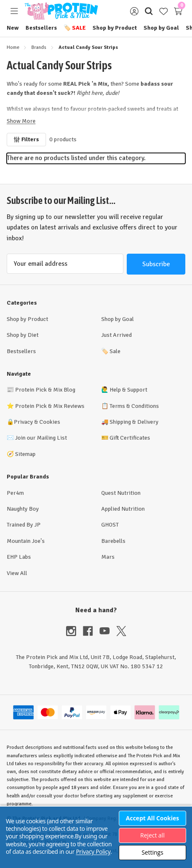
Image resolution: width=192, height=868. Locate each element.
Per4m (15, 493)
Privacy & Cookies (37, 422)
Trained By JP (24, 525)
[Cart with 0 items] (178, 11)
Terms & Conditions (134, 406)
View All (17, 573)
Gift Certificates (130, 438)
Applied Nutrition (123, 509)
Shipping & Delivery (134, 422)
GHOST (110, 525)
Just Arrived (116, 335)
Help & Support (128, 390)
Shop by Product (115, 28)
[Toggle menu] (14, 11)
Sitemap (25, 454)
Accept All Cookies (152, 818)
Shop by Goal (161, 28)
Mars (108, 557)
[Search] (149, 11)
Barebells (113, 541)
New (13, 28)
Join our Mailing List (41, 438)
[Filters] (26, 140)
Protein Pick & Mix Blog (45, 390)
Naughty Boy (23, 509)
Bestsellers (41, 28)
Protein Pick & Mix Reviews (50, 406)
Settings (152, 852)
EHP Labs (19, 557)
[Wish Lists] (163, 11)
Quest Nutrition (121, 493)
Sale (75, 28)
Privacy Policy (93, 851)
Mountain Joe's (26, 541)
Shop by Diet (23, 335)
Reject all (152, 835)
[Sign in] (134, 11)
